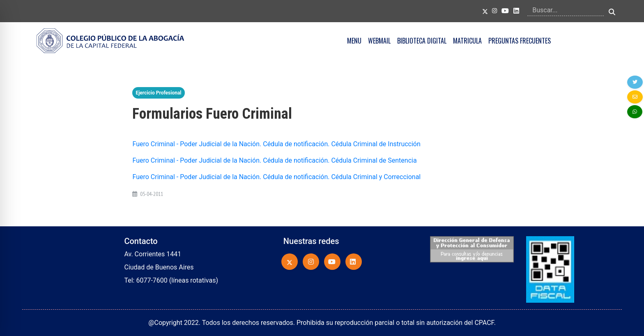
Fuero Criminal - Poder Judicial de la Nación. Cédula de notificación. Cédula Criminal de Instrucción (276, 144)
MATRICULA (467, 41)
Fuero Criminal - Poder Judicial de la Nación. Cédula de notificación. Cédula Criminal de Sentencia (274, 160)
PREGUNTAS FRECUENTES (520, 41)
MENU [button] (354, 41)
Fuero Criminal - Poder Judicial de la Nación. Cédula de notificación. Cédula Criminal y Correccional (276, 177)
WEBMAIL (379, 41)
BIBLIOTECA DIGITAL (422, 41)
